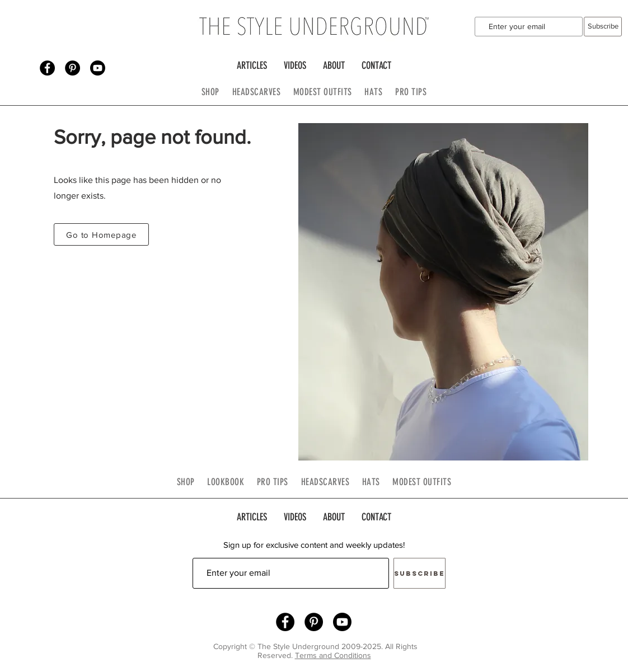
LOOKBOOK (226, 482)
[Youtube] (98, 68)
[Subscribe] (603, 27)
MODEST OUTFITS (329, 92)
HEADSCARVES (263, 92)
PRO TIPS (411, 92)
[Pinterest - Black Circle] (72, 68)
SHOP (210, 92)
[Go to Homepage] (101, 234)
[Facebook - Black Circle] (47, 68)
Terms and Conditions (333, 655)
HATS (373, 92)
